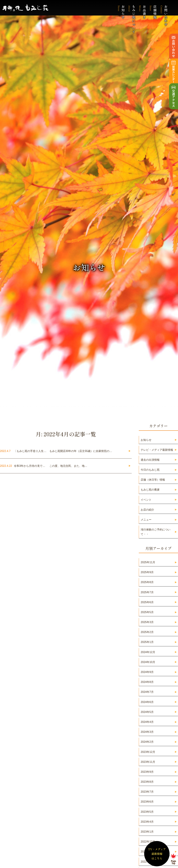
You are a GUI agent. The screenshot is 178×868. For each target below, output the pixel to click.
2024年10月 (148, 662)
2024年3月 (147, 732)
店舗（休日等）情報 (153, 480)
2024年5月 (147, 712)
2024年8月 (147, 682)
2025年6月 (147, 602)
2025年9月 (147, 572)
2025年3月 (147, 622)
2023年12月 (148, 752)
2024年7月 (147, 692)
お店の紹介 (147, 510)
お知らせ (146, 440)
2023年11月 (148, 762)
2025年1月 (147, 642)
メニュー (146, 520)
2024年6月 (147, 702)
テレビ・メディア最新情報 (157, 450)
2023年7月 (147, 792)
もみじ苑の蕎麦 (150, 490)
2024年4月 (147, 722)
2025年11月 (148, 562)
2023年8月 (147, 782)
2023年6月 (147, 802)
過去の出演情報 (150, 460)
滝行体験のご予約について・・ (156, 532)
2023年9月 (147, 772)
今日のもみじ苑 (150, 470)
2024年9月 (147, 672)
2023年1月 (147, 832)
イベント (146, 500)
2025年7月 (147, 592)
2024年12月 (148, 652)
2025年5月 (147, 612)
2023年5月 (147, 812)
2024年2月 (147, 742)
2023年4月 (147, 822)
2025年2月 (147, 632)
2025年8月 (147, 582)
